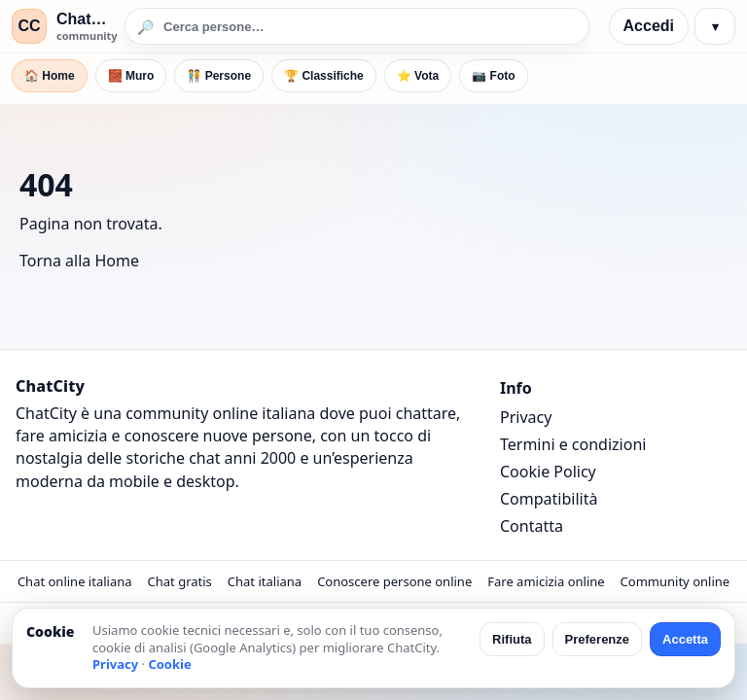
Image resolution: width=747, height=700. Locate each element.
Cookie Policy (548, 472)
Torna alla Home (79, 261)
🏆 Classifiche (324, 76)
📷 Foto (493, 76)
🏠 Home (50, 76)
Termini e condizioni (573, 444)
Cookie (169, 664)
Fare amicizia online (546, 581)
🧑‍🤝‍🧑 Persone (219, 76)
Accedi (649, 26)
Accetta (685, 639)
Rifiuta (512, 639)
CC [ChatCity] (29, 26)
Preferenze (597, 639)
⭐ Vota (418, 76)
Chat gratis (180, 581)
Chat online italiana (75, 581)
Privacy (526, 417)
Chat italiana (265, 581)
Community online (676, 581)
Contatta (532, 526)
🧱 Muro (131, 76)
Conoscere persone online (394, 581)
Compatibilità (549, 499)
